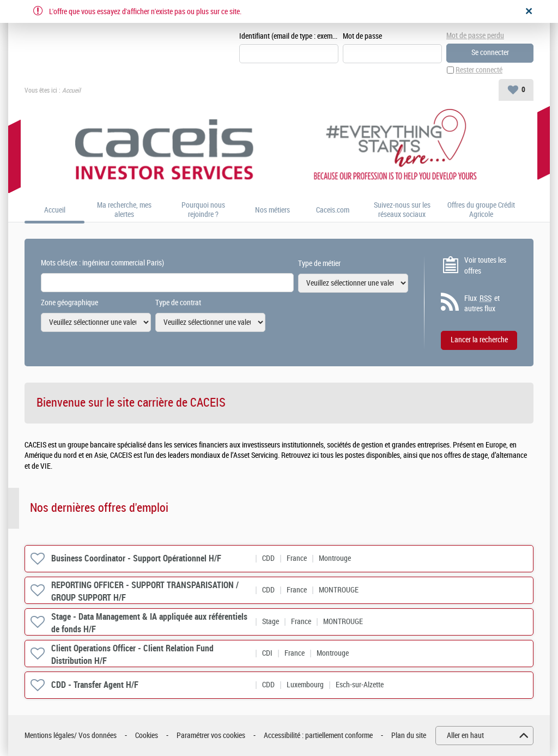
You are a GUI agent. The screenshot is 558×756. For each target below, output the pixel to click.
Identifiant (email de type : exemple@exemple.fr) (289, 36)
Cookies (147, 736)
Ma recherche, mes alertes (124, 210)
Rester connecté (479, 70)
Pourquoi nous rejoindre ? (203, 210)
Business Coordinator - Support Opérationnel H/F (136, 558)
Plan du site (409, 736)
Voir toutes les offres (485, 266)
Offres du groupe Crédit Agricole (481, 210)
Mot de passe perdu (475, 36)
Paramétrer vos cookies (211, 736)
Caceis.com (333, 210)
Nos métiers (272, 210)
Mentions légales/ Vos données (71, 736)
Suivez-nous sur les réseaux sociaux (402, 210)
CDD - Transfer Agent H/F (95, 685)
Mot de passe (362, 36)
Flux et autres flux (482, 304)
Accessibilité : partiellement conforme (318, 736)
